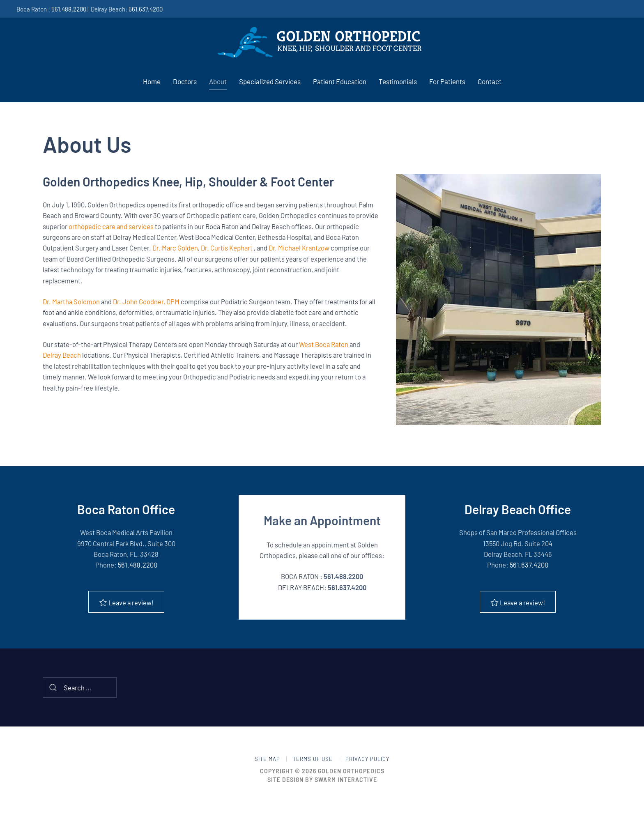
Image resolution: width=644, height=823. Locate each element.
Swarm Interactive (346, 780)
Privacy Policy (367, 759)
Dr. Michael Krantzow (299, 248)
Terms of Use (313, 759)
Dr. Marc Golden (175, 248)
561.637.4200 (146, 9)
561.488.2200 (69, 9)
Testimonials (398, 81)
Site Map (267, 759)
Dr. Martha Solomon (71, 301)
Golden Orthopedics (351, 771)
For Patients (447, 81)
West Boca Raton (324, 344)
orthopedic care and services (111, 226)
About (218, 81)
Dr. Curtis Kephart (227, 248)
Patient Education (340, 81)
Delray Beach (62, 355)
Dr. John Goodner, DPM (146, 301)
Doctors (185, 81)
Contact (490, 81)
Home (152, 81)
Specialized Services (270, 81)
